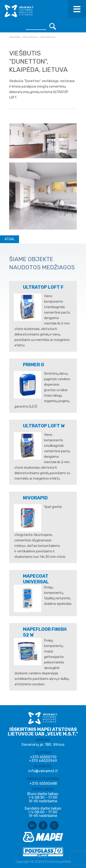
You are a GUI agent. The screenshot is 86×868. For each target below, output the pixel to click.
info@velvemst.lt (43, 771)
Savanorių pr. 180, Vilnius (43, 745)
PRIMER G (34, 365)
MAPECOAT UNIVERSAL (36, 579)
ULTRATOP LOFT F (43, 287)
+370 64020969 (43, 761)
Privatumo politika (57, 862)
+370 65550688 (43, 784)
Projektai (30, 37)
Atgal (10, 239)
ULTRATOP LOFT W (44, 426)
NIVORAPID (35, 498)
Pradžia (15, 37)
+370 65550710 (43, 757)
